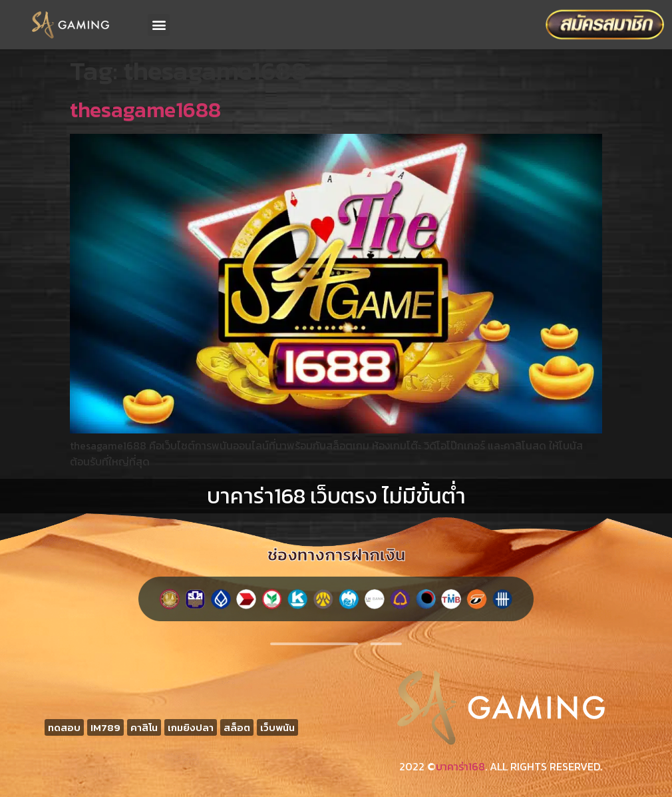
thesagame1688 (145, 110)
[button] (159, 25)
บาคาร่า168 (460, 766)
